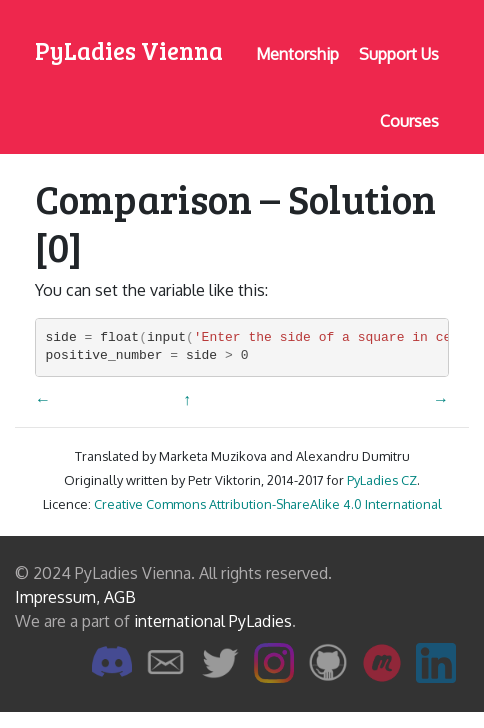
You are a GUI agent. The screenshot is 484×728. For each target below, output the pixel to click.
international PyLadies (213, 621)
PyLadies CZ (382, 480)
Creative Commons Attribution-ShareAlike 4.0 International (268, 504)
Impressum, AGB (75, 597)
